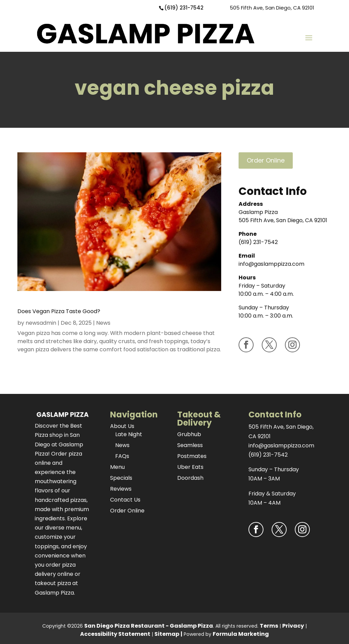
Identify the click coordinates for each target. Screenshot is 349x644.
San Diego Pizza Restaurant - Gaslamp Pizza (149, 626)
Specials (121, 478)
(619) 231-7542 (184, 8)
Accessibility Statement (115, 634)
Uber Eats (190, 467)
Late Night (129, 434)
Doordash (190, 478)
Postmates (192, 456)
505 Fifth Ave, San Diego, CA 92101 (272, 8)
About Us (122, 426)
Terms (269, 626)
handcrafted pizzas (61, 500)
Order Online (266, 160)
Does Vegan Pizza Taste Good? (59, 311)
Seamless (190, 445)
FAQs (122, 456)
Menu (117, 467)
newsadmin (41, 323)
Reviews (121, 489)
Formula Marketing (241, 634)
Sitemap (167, 634)
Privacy (293, 626)
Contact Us (125, 500)
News (103, 323)
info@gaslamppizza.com (271, 264)
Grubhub (189, 434)
